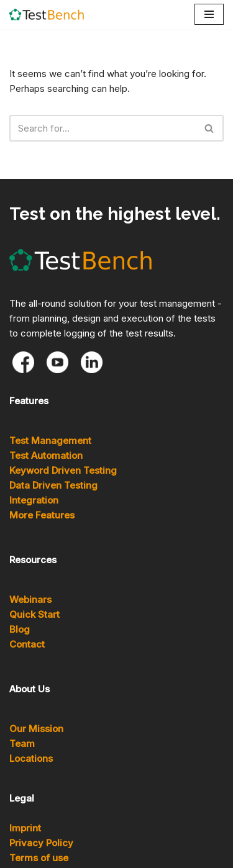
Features (29, 401)
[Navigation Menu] (209, 14)
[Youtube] (57, 362)
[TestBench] (47, 15)
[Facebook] (23, 362)
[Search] (103, 128)
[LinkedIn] (92, 362)
